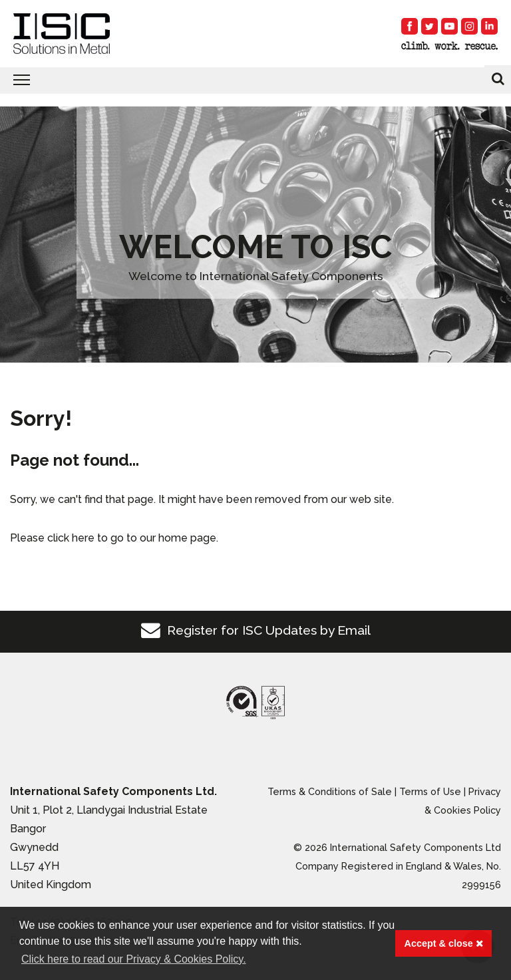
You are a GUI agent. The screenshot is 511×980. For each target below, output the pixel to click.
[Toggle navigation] (255, 81)
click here (71, 538)
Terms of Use (430, 791)
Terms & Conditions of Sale (330, 791)
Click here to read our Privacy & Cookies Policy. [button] (134, 959)
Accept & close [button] (444, 943)
